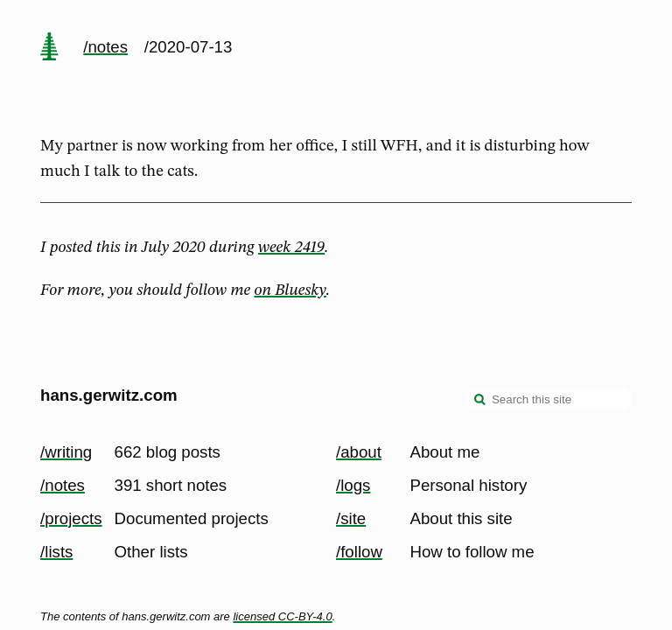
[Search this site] (549, 399)
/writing (66, 452)
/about (359, 452)
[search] (480, 401)
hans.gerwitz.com (109, 395)
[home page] (49, 48)
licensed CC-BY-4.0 (282, 616)
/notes (105, 47)
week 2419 (291, 248)
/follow (359, 552)
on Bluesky (290, 290)
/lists (56, 552)
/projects (71, 518)
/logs (353, 485)
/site (351, 518)
